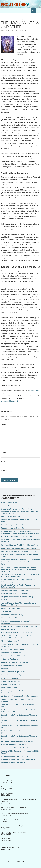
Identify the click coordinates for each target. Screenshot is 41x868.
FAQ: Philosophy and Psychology (13, 649)
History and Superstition (10, 618)
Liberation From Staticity (10, 681)
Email (4, 461)
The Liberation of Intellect (11, 678)
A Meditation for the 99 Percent (13, 656)
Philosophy (5, 19)
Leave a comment (20, 31)
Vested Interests (7, 506)
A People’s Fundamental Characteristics (16, 744)
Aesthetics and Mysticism (11, 516)
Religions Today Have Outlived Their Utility (17, 597)
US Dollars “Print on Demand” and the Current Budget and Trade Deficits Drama (18, 637)
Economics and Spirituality (11, 675)
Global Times (34, 391)
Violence (4, 669)
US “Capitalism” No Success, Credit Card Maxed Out (20, 696)
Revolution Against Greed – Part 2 (14, 525)
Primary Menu (38, 10)
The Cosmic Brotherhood (10, 684)
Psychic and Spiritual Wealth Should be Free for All (20, 545)
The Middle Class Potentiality (12, 615)
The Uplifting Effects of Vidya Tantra (14, 593)
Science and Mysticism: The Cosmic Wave (16, 632)
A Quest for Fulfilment (9, 659)
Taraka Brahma (7, 600)
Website (4, 471)
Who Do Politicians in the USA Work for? (16, 662)
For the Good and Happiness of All (14, 672)
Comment (5, 424)
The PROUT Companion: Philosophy (14, 756)
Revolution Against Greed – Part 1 (14, 528)
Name (4, 452)
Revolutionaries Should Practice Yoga (15, 590)
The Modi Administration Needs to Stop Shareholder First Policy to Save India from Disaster (20, 532)
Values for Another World (11, 608)
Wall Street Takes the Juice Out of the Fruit (17, 741)
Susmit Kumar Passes (9, 503)
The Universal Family (9, 688)
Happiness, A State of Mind (11, 653)
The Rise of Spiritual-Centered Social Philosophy (19, 626)
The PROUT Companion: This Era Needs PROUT (19, 759)
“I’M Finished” (6, 611)
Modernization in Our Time (11, 641)
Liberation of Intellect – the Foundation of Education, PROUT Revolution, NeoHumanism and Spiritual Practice (20, 511)
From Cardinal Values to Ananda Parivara (16, 536)
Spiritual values (16, 19)
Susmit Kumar (28, 19)
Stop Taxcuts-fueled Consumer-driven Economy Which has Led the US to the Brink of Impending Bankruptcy (19, 569)
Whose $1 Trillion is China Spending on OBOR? (18, 548)
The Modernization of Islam (11, 665)
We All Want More (8, 629)
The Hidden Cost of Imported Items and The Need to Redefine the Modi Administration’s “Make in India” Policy (20, 562)
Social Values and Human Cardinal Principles (18, 748)
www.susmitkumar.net (10, 401)
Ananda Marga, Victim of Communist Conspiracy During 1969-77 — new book (19, 604)
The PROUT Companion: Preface (13, 763)
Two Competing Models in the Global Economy (18, 551)
